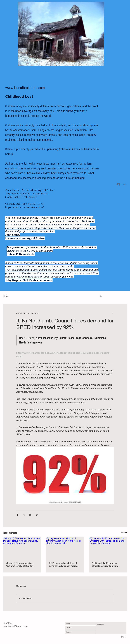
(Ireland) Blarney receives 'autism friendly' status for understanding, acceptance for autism (21, 564)
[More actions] (112, 313)
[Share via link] (37, 515)
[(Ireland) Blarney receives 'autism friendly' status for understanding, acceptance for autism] (22, 548)
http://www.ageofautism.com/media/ (27, 193)
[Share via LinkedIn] (30, 515)
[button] (101, 296)
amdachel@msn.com (16, 626)
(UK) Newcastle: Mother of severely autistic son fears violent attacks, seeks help (63, 564)
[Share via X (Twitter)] (24, 515)
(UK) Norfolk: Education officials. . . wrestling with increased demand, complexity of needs (105, 564)
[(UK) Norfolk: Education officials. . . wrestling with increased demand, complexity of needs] (108, 548)
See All (124, 532)
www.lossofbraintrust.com (25, 88)
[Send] (123, 637)
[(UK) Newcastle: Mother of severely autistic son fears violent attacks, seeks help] (65, 548)
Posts (6, 296)
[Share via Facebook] (17, 515)
